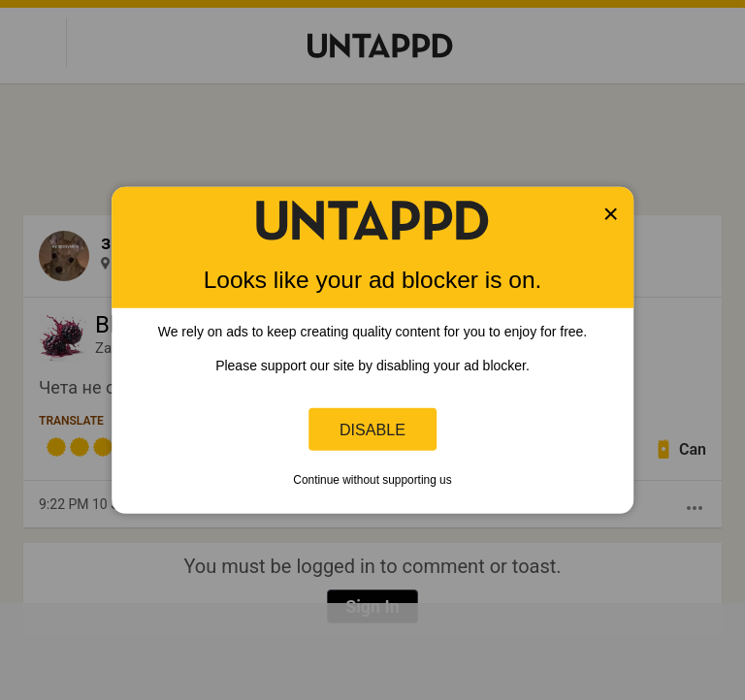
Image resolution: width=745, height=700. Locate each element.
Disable (372, 429)
